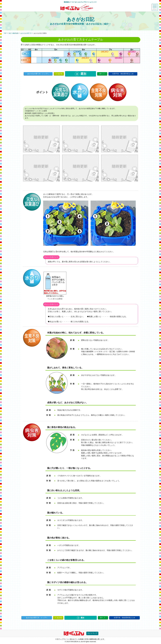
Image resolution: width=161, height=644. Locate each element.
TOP (5, 33)
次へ (101, 74)
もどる (60, 74)
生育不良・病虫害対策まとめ (123, 74)
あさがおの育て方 (26, 33)
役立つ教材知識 (14, 33)
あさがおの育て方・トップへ (38, 74)
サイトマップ (92, 633)
